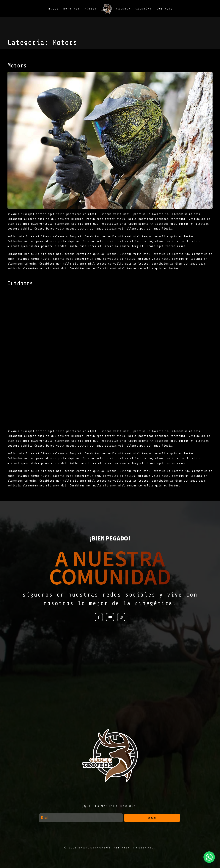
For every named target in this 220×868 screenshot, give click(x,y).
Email (39, 812)
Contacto (165, 9)
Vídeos (91, 9)
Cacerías (144, 9)
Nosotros (72, 9)
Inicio (53, 9)
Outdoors (20, 283)
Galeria (124, 9)
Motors (17, 66)
